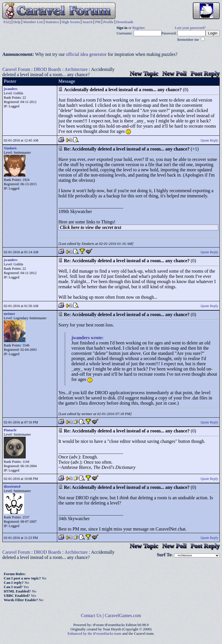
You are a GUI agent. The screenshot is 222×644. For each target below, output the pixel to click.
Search (87, 22)
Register (139, 28)
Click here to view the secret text (90, 227)
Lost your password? (190, 28)
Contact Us (91, 615)
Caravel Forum (16, 69)
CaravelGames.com (123, 615)
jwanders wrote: (87, 338)
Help (17, 22)
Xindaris (10, 148)
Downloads (125, 22)
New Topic (144, 73)
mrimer (9, 314)
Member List (33, 22)
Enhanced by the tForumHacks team (95, 634)
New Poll (174, 73)
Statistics (52, 22)
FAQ (7, 22)
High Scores (71, 22)
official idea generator (86, 54)
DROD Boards (48, 69)
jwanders (11, 89)
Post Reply (205, 73)
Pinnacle (10, 430)
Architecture (76, 69)
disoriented (12, 487)
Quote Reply (209, 140)
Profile (108, 22)
